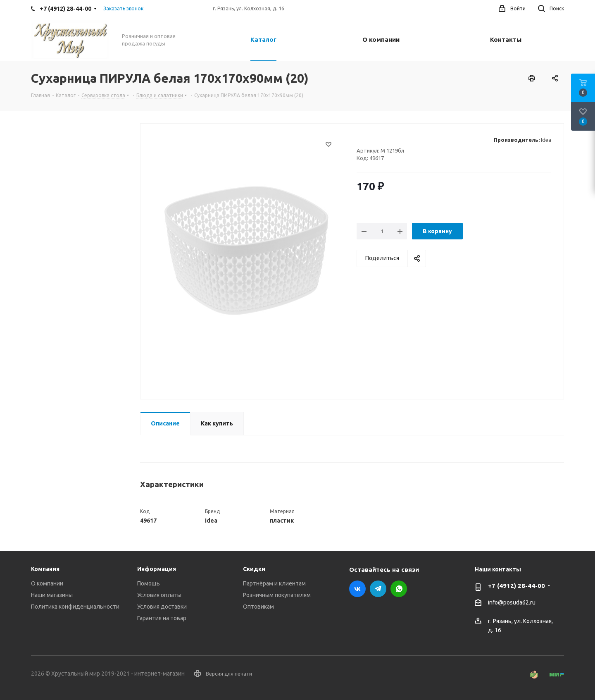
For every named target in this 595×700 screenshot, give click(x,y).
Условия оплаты (159, 595)
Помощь (149, 583)
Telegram (378, 589)
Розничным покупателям (277, 595)
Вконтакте (357, 589)
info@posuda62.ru (512, 603)
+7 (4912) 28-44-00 (516, 586)
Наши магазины (52, 595)
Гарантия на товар (162, 618)
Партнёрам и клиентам (274, 583)
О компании (47, 583)
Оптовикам (258, 607)
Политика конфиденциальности (75, 607)
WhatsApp (399, 589)
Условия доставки (162, 607)
